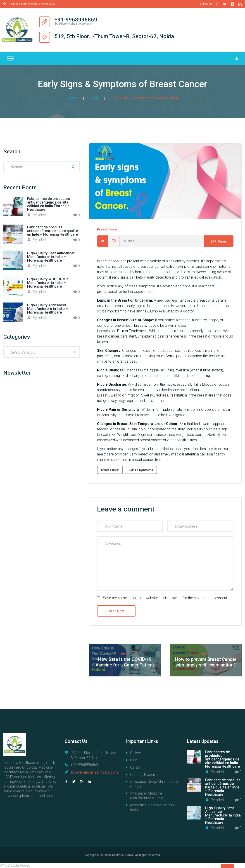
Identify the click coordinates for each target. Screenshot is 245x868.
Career (135, 767)
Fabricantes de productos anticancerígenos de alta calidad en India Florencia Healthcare (49, 204)
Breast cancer (110, 469)
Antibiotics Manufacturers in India (152, 807)
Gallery (136, 753)
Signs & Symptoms (141, 469)
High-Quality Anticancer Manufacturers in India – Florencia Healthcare (48, 308)
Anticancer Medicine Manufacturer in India (147, 795)
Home (72, 98)
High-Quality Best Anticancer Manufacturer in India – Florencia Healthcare (51, 257)
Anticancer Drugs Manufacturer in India (155, 784)
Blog (94, 98)
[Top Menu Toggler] (10, 58)
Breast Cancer (108, 229)
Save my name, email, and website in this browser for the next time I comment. (165, 598)
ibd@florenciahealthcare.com (94, 772)
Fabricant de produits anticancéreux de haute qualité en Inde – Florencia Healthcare (52, 231)
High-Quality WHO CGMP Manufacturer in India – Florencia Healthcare (48, 283)
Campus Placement (146, 774)
